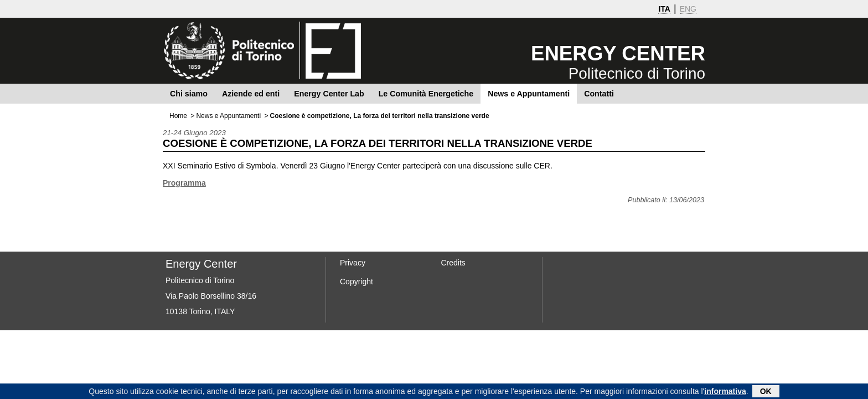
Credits (453, 263)
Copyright (356, 282)
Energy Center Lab (329, 94)
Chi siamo (189, 94)
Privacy (353, 263)
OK (766, 392)
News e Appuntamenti (529, 94)
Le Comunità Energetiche (426, 94)
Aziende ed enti (251, 94)
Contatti (599, 94)
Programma (184, 183)
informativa (725, 392)
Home (178, 116)
